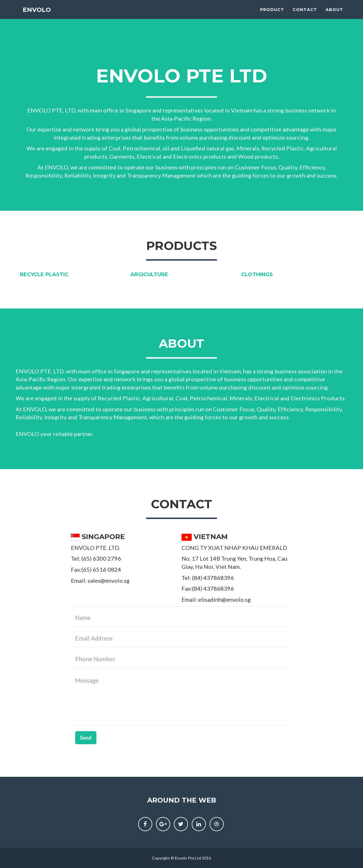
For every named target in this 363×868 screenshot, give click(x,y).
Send (86, 738)
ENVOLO (38, 14)
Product (272, 14)
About (334, 14)
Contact (305, 14)
